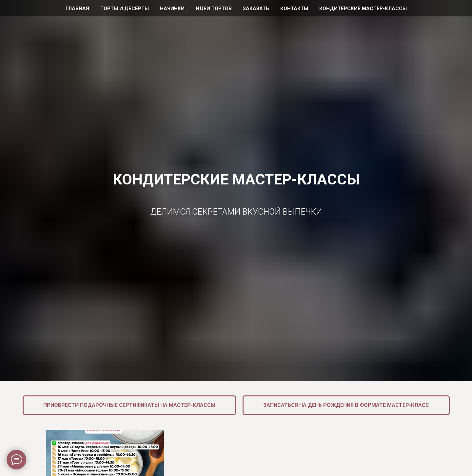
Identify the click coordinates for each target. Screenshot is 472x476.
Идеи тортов (214, 9)
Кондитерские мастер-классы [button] (363, 9)
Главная (77, 9)
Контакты (294, 9)
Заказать (256, 9)
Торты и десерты (125, 9)
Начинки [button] (172, 9)
